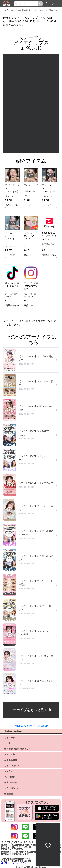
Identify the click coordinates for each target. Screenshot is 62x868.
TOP (5, 10)
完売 (31, 205)
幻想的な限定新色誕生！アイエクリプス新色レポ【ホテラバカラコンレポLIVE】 (34, 10)
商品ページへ (13, 205)
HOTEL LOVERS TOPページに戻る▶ (31, 726)
